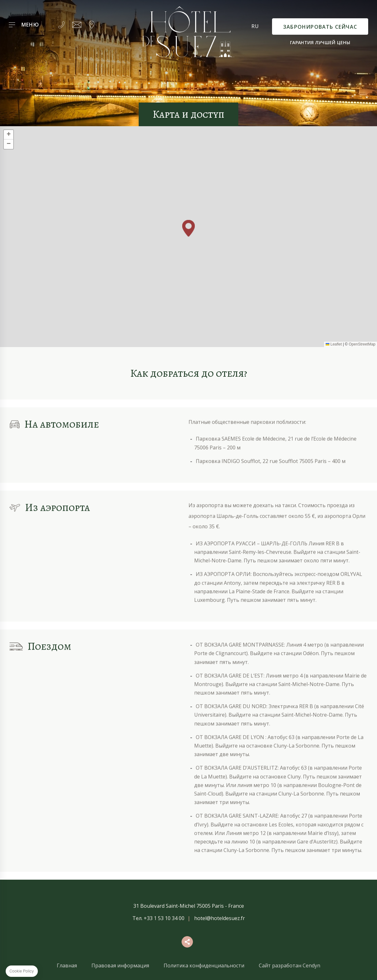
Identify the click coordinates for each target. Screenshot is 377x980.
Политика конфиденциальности (204, 965)
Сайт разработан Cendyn (290, 965)
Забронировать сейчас (320, 27)
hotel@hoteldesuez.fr (220, 918)
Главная (67, 965)
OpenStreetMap (362, 344)
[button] (188, 228)
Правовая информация (120, 965)
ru (255, 26)
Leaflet (334, 344)
